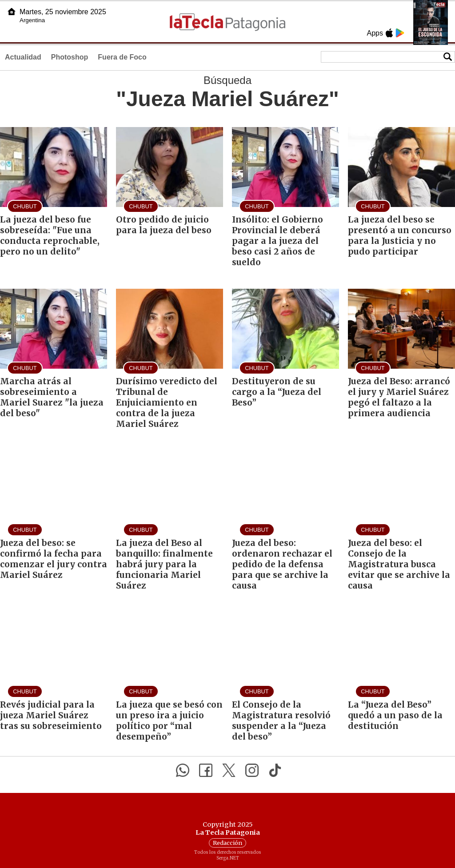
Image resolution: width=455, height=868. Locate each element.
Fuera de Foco (122, 57)
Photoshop (70, 57)
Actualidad (23, 57)
